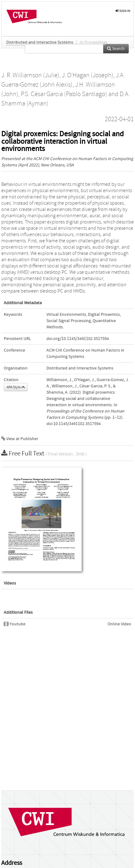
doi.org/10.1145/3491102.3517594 (78, 339)
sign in (123, 11)
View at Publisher (20, 439)
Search (116, 49)
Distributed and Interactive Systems (40, 42)
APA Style (16, 387)
